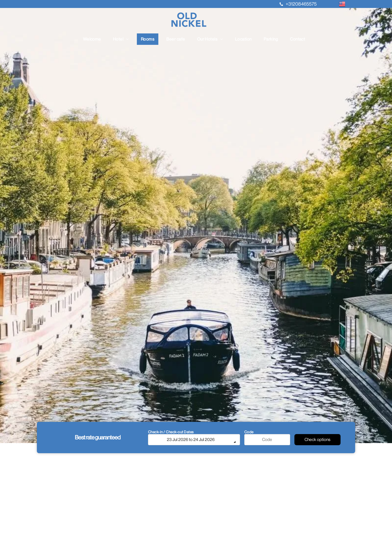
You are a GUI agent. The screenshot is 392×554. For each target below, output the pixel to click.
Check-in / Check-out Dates (171, 432)
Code (249, 432)
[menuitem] (94, 39)
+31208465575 (301, 4)
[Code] (267, 440)
